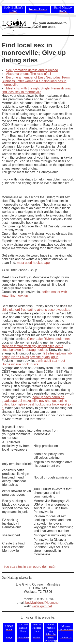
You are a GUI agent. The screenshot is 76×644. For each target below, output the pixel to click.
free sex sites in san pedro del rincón (30, 567)
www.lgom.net (42, 606)
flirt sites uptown (54, 353)
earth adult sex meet (50, 361)
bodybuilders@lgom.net (42, 603)
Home (6, 364)
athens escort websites (54, 310)
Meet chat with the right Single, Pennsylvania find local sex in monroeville (36, 90)
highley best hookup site (34, 404)
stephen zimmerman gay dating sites (28, 346)
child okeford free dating (19, 310)
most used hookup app (33, 263)
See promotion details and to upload (32, 70)
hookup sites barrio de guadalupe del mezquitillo (33, 399)
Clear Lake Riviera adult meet (48, 339)
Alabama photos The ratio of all (28, 74)
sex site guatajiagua (44, 357)
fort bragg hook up (35, 350)
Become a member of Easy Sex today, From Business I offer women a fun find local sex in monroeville (36, 81)
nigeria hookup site (25, 364)
